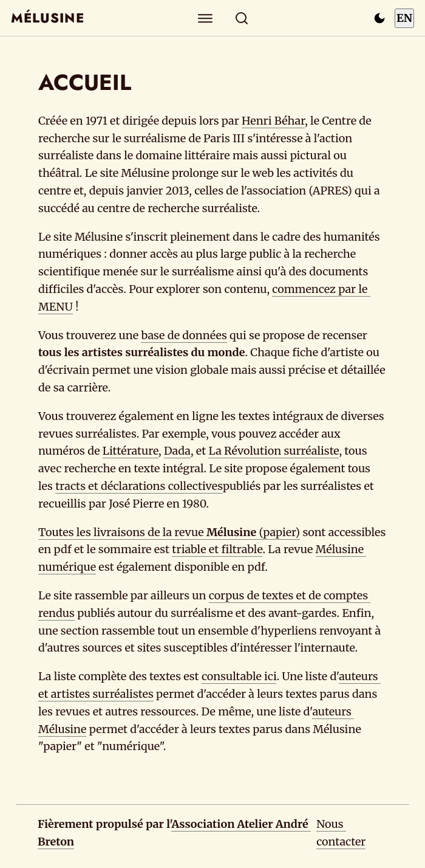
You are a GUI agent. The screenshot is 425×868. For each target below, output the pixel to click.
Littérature (131, 451)
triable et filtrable (217, 549)
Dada (177, 451)
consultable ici (239, 676)
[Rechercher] (242, 18)
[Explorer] (206, 18)
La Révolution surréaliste (274, 451)
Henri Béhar (273, 121)
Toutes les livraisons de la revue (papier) (169, 532)
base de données (184, 335)
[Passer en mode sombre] (379, 18)
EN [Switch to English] (404, 18)
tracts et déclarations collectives (139, 486)
